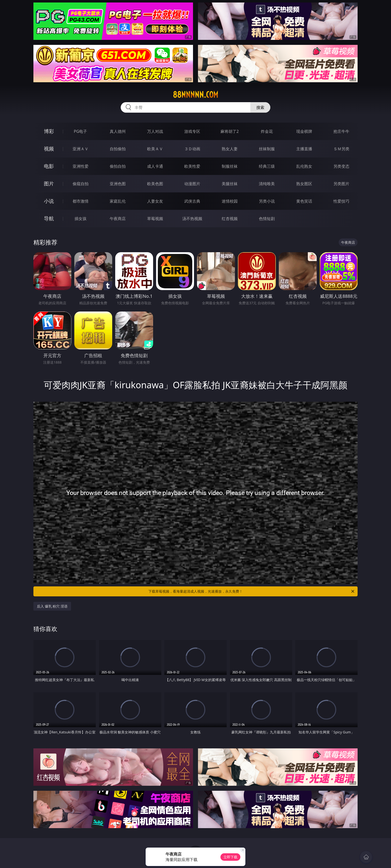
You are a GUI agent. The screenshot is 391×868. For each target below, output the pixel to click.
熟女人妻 (230, 149)
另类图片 (341, 184)
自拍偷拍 (118, 149)
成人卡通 (155, 166)
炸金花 (267, 131)
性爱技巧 (341, 201)
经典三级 (267, 166)
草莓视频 (155, 219)
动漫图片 (192, 184)
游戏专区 (192, 131)
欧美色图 (155, 184)
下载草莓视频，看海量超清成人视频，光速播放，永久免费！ (252, 591)
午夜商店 (118, 219)
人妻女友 (155, 201)
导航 (49, 218)
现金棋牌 (304, 131)
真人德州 (118, 131)
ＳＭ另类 (341, 149)
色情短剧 (267, 219)
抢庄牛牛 (341, 131)
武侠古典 (192, 201)
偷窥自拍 (81, 184)
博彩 (49, 131)
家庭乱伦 (118, 201)
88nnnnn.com (195, 95)
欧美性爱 (192, 166)
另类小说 (267, 201)
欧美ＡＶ (155, 149)
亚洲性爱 (81, 166)
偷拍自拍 (118, 166)
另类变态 (341, 166)
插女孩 (81, 219)
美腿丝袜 (230, 184)
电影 (49, 166)
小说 (49, 201)
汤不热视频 (192, 219)
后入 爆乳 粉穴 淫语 (52, 606)
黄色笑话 (304, 201)
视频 (49, 149)
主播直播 (304, 149)
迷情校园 (230, 201)
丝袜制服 (267, 149)
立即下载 (230, 857)
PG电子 (80, 131)
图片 (49, 184)
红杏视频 (230, 219)
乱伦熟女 (304, 166)
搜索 (260, 107)
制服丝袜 (230, 166)
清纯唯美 (267, 184)
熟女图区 (304, 184)
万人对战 (155, 131)
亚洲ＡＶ (81, 149)
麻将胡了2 (230, 131)
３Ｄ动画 (192, 149)
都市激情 (81, 201)
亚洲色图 (118, 184)
